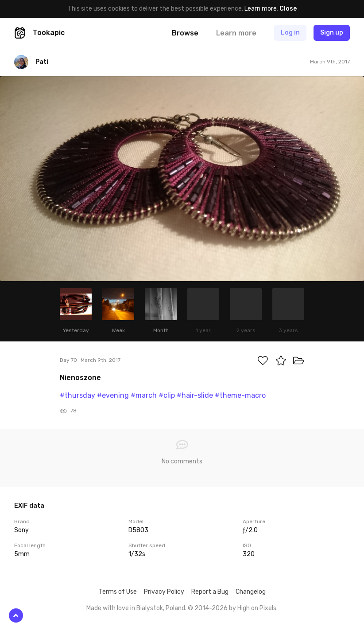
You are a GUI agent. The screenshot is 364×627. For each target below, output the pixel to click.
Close (288, 9)
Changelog (251, 592)
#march (144, 395)
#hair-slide (195, 395)
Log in (290, 33)
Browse (185, 33)
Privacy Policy (164, 592)
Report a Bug (210, 592)
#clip (167, 395)
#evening (113, 395)
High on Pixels (257, 608)
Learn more (261, 9)
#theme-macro (240, 395)
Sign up (332, 33)
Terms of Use (118, 592)
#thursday (77, 395)
